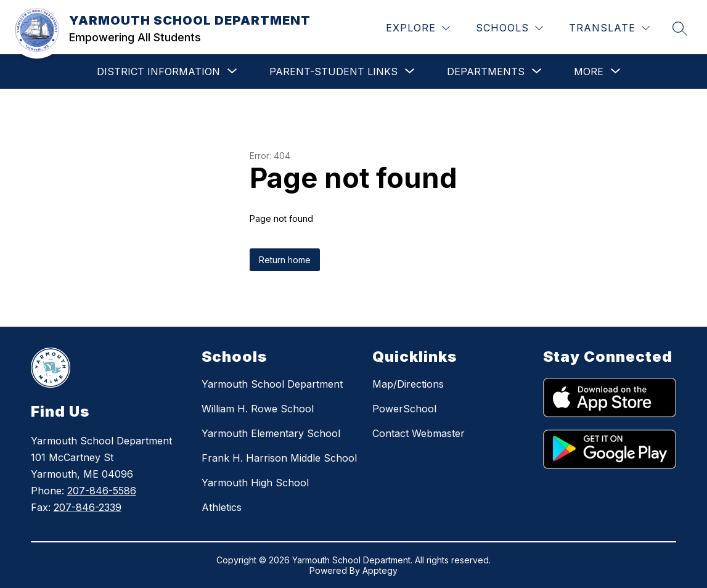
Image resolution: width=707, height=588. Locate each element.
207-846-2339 (88, 507)
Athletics (222, 507)
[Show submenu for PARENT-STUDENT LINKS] (333, 71)
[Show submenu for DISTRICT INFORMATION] (158, 71)
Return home (285, 260)
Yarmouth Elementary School (271, 433)
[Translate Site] (609, 28)
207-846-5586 (102, 491)
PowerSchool (404, 409)
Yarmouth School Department (272, 384)
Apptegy (380, 570)
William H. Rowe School (258, 409)
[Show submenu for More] (589, 71)
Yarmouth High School (255, 483)
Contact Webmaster (419, 433)
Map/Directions (408, 384)
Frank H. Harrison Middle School (279, 458)
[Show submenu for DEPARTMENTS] (486, 71)
